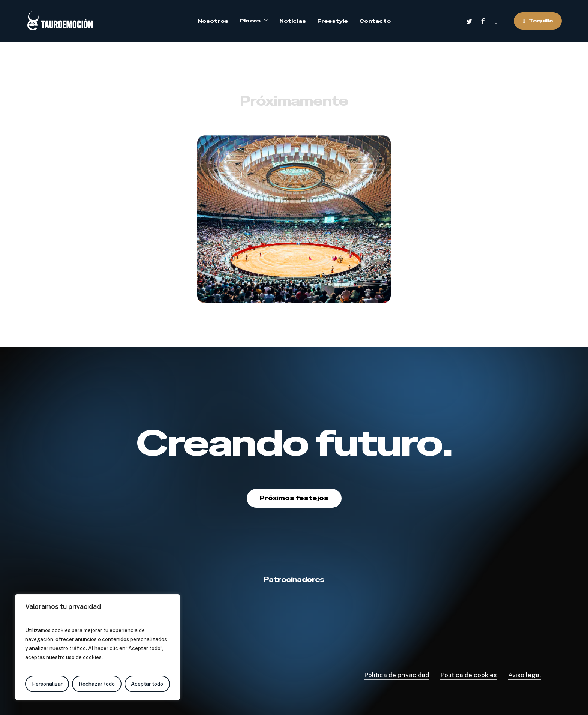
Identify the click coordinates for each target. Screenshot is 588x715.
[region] (97, 647)
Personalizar (47, 684)
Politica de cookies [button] (469, 675)
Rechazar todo (97, 684)
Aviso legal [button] (525, 675)
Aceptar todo (147, 684)
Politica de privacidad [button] (397, 675)
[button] (294, 498)
